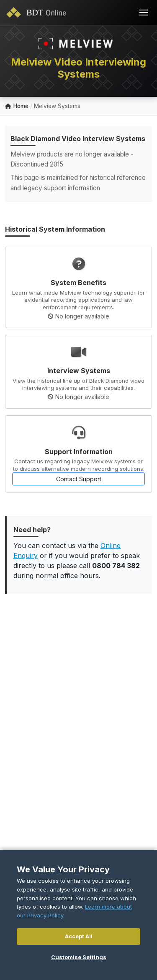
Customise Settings (79, 957)
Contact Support (79, 479)
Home (17, 106)
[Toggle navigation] (144, 13)
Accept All (79, 936)
